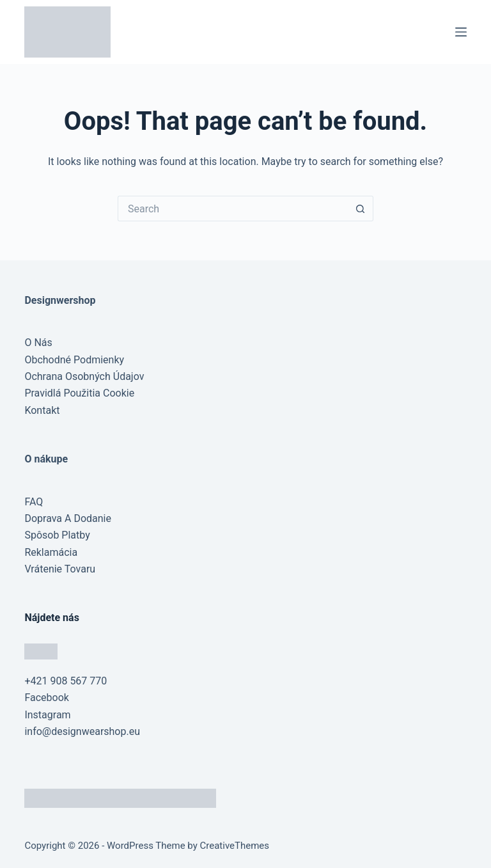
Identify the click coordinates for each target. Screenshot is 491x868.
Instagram (47, 715)
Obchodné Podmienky (74, 360)
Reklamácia (51, 552)
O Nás (38, 343)
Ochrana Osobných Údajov (84, 376)
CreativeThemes (235, 846)
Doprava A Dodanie (68, 518)
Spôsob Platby (57, 535)
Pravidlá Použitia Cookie (79, 393)
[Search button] (361, 209)
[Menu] (461, 32)
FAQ (34, 502)
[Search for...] (233, 209)
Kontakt (42, 410)
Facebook (46, 698)
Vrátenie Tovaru (60, 569)
